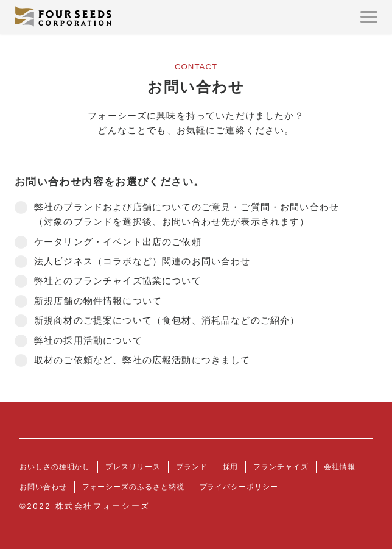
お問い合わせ (43, 487)
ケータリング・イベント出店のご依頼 (118, 242)
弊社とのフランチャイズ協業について (118, 281)
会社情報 (340, 467)
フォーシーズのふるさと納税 (133, 487)
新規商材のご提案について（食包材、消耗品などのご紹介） (167, 321)
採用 (231, 467)
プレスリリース (133, 467)
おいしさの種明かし (55, 467)
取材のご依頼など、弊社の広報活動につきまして (142, 360)
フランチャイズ (281, 467)
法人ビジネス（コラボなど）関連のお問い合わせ (142, 261)
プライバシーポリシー (239, 487)
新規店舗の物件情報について (98, 301)
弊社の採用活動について (88, 341)
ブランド (192, 467)
